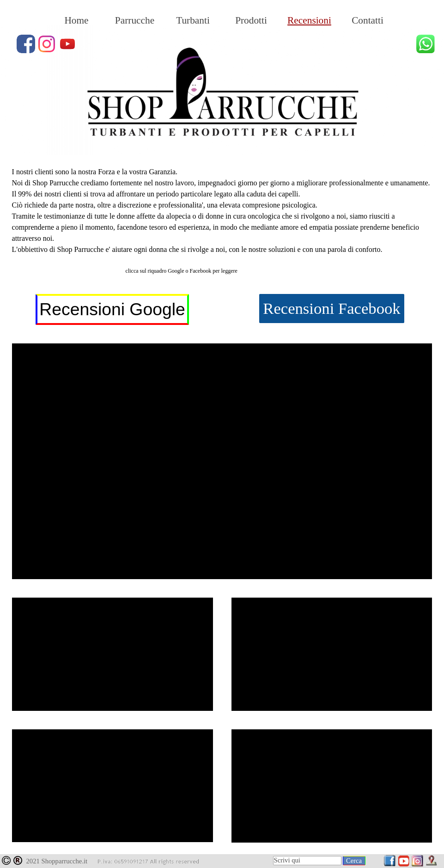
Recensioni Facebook (331, 308)
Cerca (354, 861)
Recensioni (309, 20)
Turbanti (193, 20)
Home (76, 20)
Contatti (368, 20)
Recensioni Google (112, 309)
